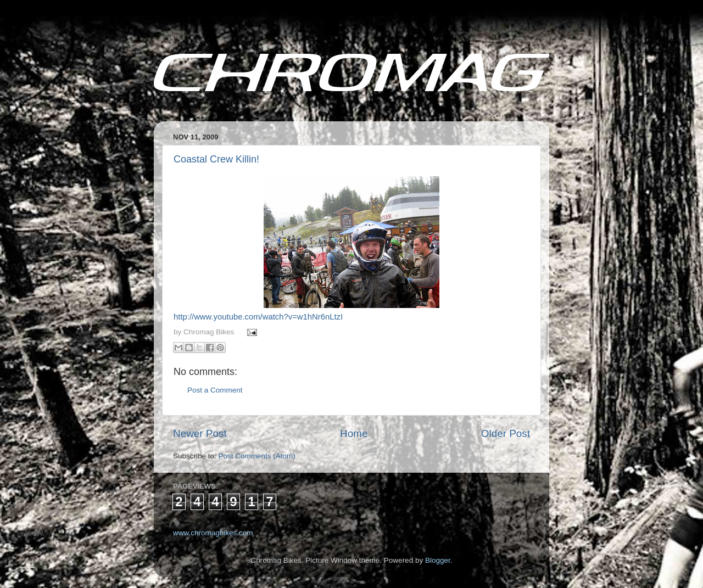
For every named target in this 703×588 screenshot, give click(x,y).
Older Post (506, 433)
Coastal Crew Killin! (216, 159)
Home (354, 433)
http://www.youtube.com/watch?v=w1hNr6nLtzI (258, 317)
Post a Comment (215, 390)
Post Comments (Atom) (257, 456)
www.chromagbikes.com (213, 533)
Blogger (438, 560)
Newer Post (200, 433)
